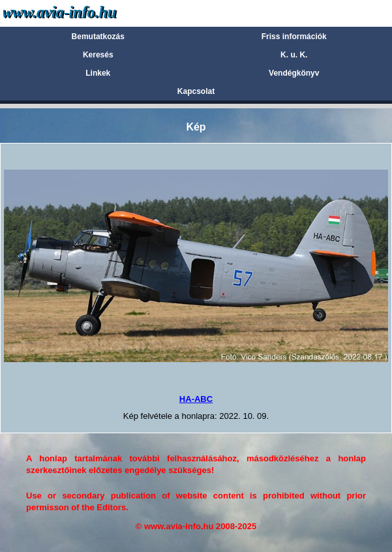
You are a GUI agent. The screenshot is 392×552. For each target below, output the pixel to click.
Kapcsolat (196, 91)
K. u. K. (294, 55)
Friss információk (294, 37)
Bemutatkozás (98, 37)
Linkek (98, 73)
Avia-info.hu (83, 13)
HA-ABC (196, 399)
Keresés (98, 55)
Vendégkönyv (294, 73)
